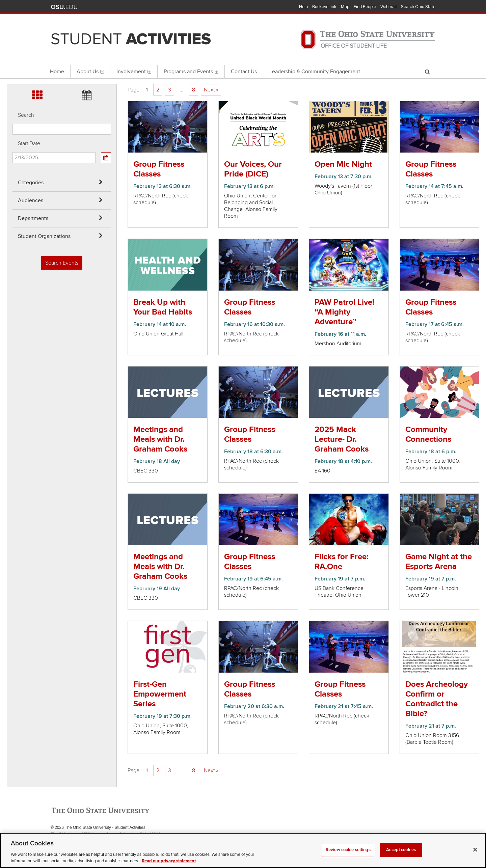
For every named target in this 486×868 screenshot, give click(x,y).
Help (303, 7)
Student (131, 39)
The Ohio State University (64, 7)
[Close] (475, 859)
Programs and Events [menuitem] (191, 72)
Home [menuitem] (57, 72)
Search (26, 115)
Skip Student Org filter (13, 59)
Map (345, 7)
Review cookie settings (348, 859)
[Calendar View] (106, 158)
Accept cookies (401, 859)
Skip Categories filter (13, 5)
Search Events (62, 263)
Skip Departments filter (13, 41)
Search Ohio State (418, 7)
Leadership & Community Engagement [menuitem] (315, 72)
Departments (33, 218)
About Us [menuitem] (90, 72)
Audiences (31, 200)
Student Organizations (44, 236)
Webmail (388, 7)
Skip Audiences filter (13, 23)
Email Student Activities (114, 841)
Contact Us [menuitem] (244, 72)
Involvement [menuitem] (134, 72)
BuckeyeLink (324, 7)
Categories (31, 183)
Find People (365, 7)
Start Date (29, 143)
